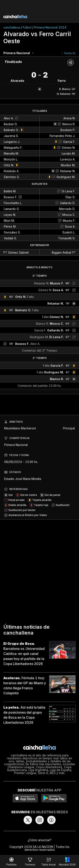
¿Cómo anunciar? (39, 840)
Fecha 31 (70, 53)
